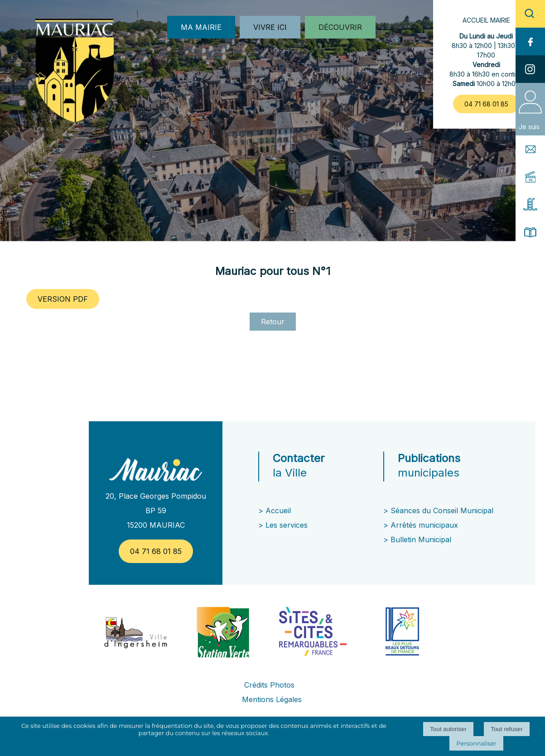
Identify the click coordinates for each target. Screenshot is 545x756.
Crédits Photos (269, 685)
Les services (288, 525)
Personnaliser (476, 743)
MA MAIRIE (201, 27)
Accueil (278, 510)
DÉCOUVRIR (340, 27)
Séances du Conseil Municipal (442, 510)
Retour (273, 322)
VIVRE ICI (270, 27)
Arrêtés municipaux (424, 525)
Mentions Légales (272, 699)
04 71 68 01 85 (486, 104)
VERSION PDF (63, 299)
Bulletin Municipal (421, 539)
